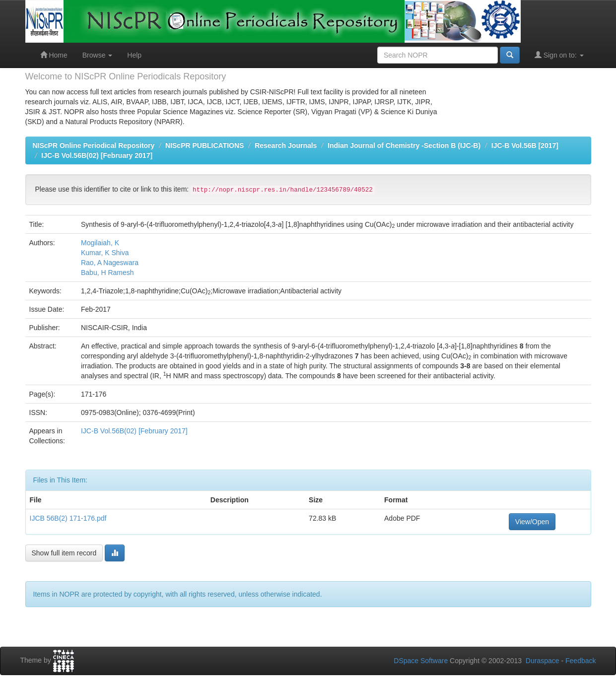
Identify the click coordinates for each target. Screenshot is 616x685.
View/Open (532, 522)
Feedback (581, 661)
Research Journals (286, 145)
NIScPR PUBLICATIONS (205, 145)
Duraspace (543, 661)
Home (54, 55)
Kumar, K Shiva (105, 253)
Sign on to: (559, 55)
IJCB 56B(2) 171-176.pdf (68, 518)
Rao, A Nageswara (110, 263)
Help (134, 55)
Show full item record (64, 553)
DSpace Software (421, 661)
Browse (98, 55)
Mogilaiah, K (100, 243)
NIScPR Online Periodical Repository (94, 145)
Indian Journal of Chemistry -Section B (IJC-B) (404, 145)
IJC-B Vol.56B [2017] (525, 145)
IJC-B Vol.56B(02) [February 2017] (97, 155)
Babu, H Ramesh (107, 273)
